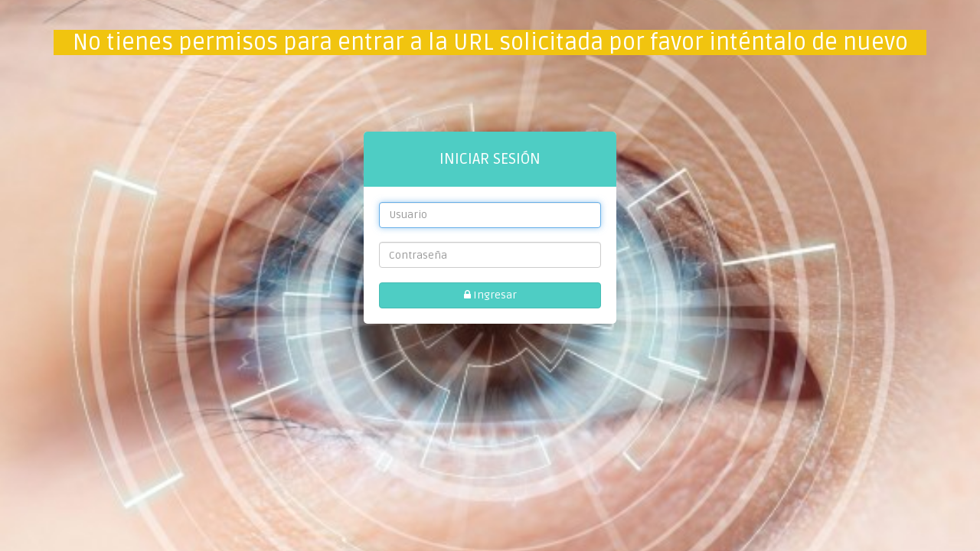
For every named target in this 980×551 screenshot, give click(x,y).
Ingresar (490, 295)
